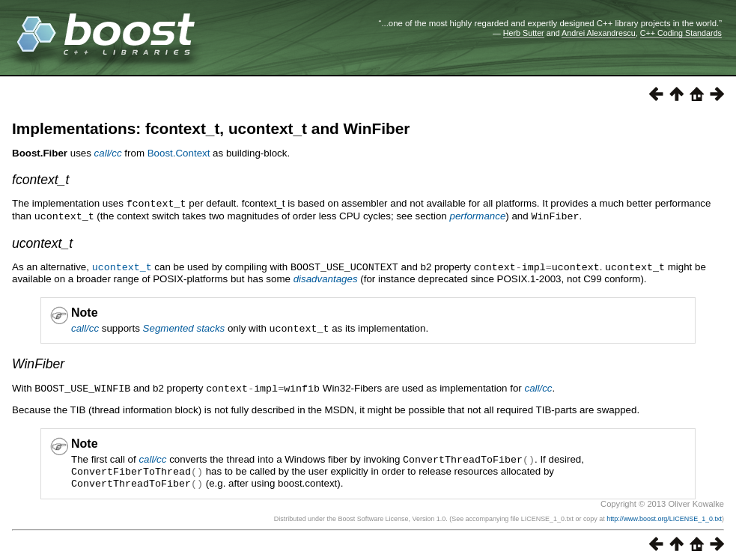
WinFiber (38, 361)
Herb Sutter (524, 33)
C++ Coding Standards (681, 33)
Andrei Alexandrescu (599, 33)
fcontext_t (40, 180)
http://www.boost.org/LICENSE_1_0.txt (664, 513)
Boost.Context (179, 153)
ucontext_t (42, 242)
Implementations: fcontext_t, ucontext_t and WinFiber (211, 128)
